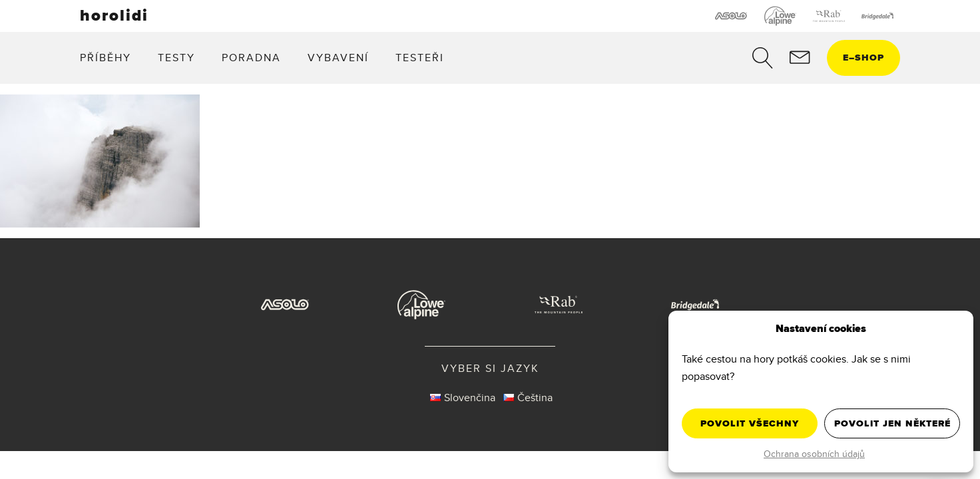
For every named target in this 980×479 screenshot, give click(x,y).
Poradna (251, 58)
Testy (176, 58)
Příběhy (106, 58)
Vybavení (338, 58)
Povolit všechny (750, 423)
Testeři (420, 58)
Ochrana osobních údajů (814, 454)
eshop (863, 58)
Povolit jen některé (892, 423)
